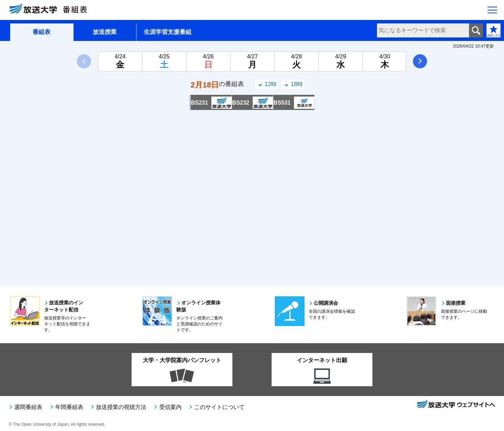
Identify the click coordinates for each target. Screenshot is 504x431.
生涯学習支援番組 (168, 32)
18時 (297, 84)
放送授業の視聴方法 (121, 407)
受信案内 (170, 407)
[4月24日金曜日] (120, 61)
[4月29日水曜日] (341, 61)
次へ (420, 61)
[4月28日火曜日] (296, 61)
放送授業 (105, 32)
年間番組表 (69, 407)
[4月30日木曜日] (385, 61)
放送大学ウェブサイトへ (456, 405)
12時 (271, 84)
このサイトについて (219, 407)
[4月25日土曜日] (164, 61)
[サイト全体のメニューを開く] (492, 11)
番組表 (41, 32)
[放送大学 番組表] (52, 10)
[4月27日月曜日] (252, 61)
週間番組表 (28, 407)
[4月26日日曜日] (208, 61)
